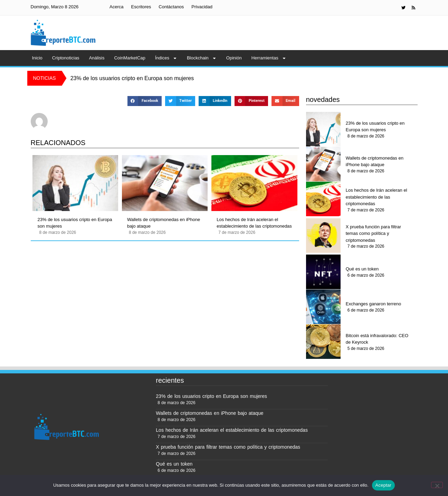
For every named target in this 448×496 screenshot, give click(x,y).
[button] (145, 101)
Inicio (37, 58)
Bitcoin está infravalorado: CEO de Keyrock (377, 339)
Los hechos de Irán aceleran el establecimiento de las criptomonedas (254, 223)
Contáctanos (171, 7)
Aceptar (384, 485)
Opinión (234, 58)
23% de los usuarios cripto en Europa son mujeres (75, 223)
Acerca (116, 7)
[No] (437, 485)
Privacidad (202, 7)
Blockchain (202, 58)
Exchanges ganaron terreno (373, 304)
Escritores (141, 7)
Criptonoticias (66, 58)
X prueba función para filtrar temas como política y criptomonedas (373, 233)
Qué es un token (362, 269)
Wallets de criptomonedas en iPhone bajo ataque (164, 223)
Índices (166, 58)
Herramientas (269, 58)
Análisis (97, 58)
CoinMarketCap (130, 58)
